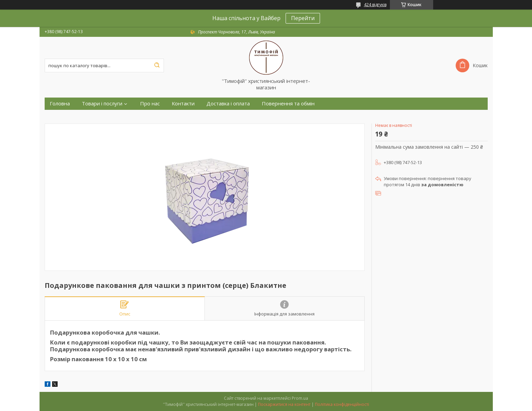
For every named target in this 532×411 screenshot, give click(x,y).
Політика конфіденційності (342, 404)
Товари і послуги (102, 104)
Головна (60, 104)
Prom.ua (300, 398)
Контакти (183, 104)
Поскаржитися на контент (284, 404)
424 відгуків (375, 5)
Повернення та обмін (288, 104)
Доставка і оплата (228, 104)
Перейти (303, 18)
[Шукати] (157, 65)
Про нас (150, 104)
